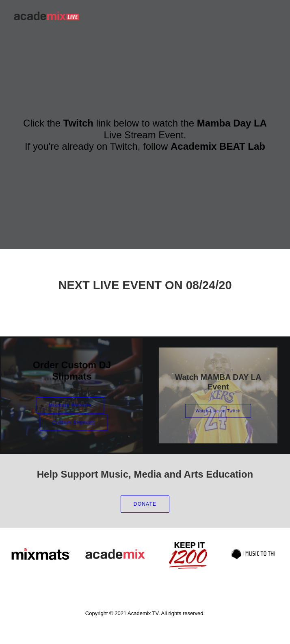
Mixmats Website (70, 404)
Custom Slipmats (74, 419)
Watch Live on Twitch (218, 406)
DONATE (145, 504)
